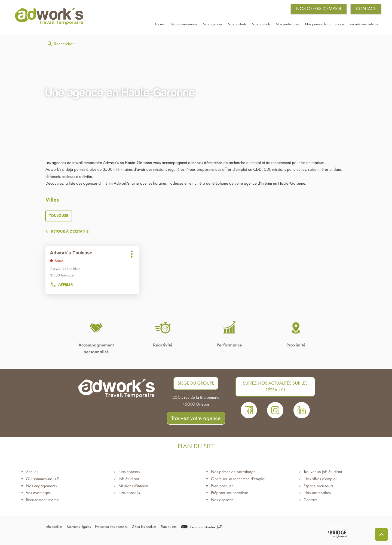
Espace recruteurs (318, 487)
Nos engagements (41, 487)
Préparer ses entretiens (230, 494)
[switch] (199, 529)
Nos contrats (237, 25)
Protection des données (110, 529)
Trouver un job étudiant (323, 474)
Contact (310, 501)
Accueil (160, 25)
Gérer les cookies (142, 529)
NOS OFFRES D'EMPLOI (319, 9)
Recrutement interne (364, 25)
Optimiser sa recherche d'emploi (238, 480)
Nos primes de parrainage (325, 25)
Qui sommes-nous (184, 25)
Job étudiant (129, 480)
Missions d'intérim (133, 487)
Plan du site (166, 529)
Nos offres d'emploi (320, 480)
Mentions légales (78, 529)
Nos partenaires (288, 25)
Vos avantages (38, 494)
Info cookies (54, 529)
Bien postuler (222, 487)
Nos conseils (261, 25)
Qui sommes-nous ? (42, 480)
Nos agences (212, 25)
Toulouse (59, 217)
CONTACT (366, 9)
